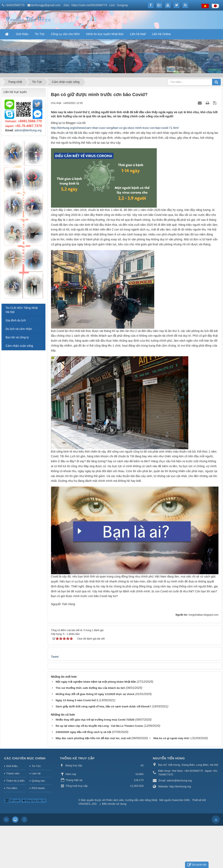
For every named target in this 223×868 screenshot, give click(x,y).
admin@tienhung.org (28, 130)
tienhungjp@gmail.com (46, 5)
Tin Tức (36, 766)
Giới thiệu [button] (22, 34)
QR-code (12, 801)
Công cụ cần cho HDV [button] (65, 34)
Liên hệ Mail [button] (138, 34)
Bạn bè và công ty (17, 337)
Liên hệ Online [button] (161, 34)
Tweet (55, 657)
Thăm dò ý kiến (15, 781)
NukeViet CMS (181, 800)
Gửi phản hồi (197, 865)
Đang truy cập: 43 (34, 801)
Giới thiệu (12, 766)
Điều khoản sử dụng (114, 804)
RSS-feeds (38, 788)
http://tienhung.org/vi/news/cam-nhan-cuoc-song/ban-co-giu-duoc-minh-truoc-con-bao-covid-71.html (115, 128)
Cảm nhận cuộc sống (19, 346)
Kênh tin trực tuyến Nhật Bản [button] (105, 34)
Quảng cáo (38, 781)
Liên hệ (36, 773)
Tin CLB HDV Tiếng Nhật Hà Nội (22, 310)
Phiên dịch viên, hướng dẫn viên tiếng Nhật (131, 800)
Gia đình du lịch (16, 320)
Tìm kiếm (12, 788)
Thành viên (13, 773)
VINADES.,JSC (88, 804)
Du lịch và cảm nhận (19, 329)
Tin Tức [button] (40, 34)
